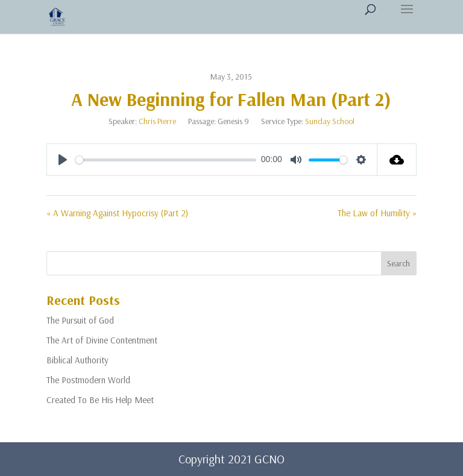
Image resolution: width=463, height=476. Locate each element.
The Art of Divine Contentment (102, 340)
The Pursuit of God (80, 320)
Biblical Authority (77, 360)
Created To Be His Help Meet (100, 400)
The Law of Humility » (377, 213)
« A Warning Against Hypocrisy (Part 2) (117, 213)
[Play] (63, 160)
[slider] (166, 160)
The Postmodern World (88, 380)
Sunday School (330, 121)
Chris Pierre (157, 121)
